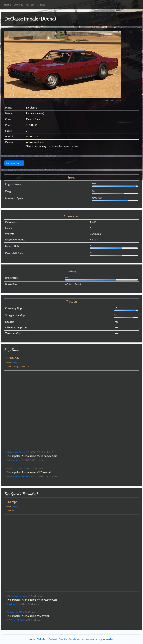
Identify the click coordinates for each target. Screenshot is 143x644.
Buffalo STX (14, 604)
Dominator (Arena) (17, 452)
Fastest (30, 5)
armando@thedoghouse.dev (98, 639)
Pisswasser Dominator (21, 476)
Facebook (74, 639)
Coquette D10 (16, 612)
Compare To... (13, 163)
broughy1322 (18, 362)
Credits (41, 5)
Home (8, 5)
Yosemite (14, 460)
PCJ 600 (14, 468)
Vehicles (18, 5)
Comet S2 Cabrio (18, 620)
